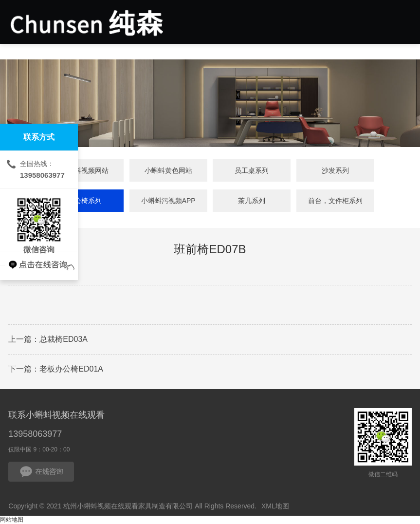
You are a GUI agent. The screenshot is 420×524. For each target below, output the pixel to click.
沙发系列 (335, 170)
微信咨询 (39, 220)
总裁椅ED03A (64, 339)
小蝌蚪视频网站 (85, 170)
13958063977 (35, 434)
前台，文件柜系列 (335, 201)
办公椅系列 (85, 201)
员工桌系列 (252, 170)
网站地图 (12, 520)
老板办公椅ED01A (71, 369)
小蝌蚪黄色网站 (168, 170)
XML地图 (275, 506)
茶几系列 (252, 201)
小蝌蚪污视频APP (168, 201)
